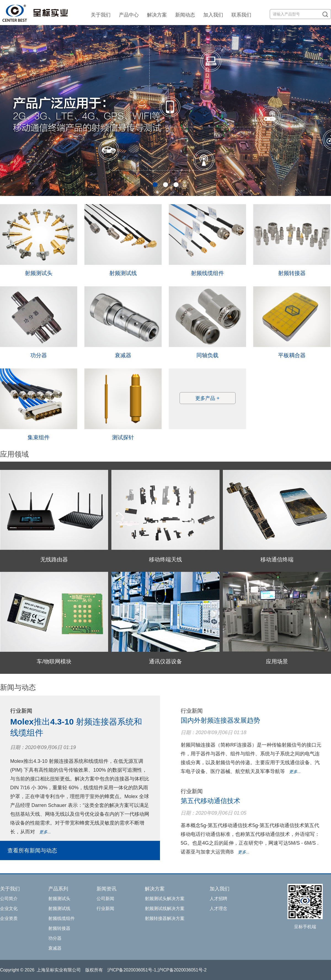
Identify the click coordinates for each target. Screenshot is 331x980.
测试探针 (123, 437)
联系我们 (241, 15)
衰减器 (123, 355)
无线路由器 (54, 559)
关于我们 (101, 15)
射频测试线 (123, 273)
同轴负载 (207, 355)
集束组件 (39, 437)
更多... (45, 832)
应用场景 (277, 661)
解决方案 (157, 15)
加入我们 (213, 15)
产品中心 (129, 15)
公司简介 (9, 899)
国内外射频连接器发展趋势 (220, 720)
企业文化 (9, 908)
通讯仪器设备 (165, 661)
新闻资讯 (106, 889)
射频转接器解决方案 (165, 918)
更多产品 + (207, 398)
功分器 (39, 355)
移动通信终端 (277, 559)
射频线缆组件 (207, 273)
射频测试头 (39, 273)
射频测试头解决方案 (165, 899)
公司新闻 (105, 899)
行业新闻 (105, 908)
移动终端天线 (165, 559)
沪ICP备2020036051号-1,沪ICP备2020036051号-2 (157, 970)
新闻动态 (185, 15)
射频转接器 (292, 273)
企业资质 (9, 918)
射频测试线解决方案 (165, 908)
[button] (155, 185)
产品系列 (58, 889)
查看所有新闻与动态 (32, 850)
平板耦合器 (292, 355)
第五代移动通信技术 (210, 801)
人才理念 (218, 908)
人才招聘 (218, 899)
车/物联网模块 (54, 661)
